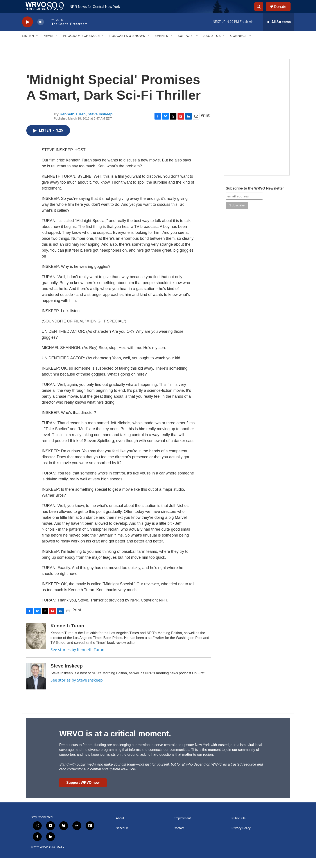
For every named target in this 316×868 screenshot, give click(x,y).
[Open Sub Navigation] (37, 46)
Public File (239, 828)
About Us (212, 46)
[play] (27, 32)
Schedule (122, 838)
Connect (239, 46)
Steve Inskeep (100, 124)
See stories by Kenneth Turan (77, 659)
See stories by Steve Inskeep (77, 690)
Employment (182, 828)
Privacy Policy (241, 838)
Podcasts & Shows (127, 46)
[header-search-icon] (261, 12)
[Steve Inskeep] (36, 686)
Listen (28, 46)
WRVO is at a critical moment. (115, 744)
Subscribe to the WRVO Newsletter (255, 198)
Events (162, 46)
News (48, 46)
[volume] (41, 32)
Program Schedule (81, 46)
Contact (179, 838)
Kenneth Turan (73, 124)
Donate (283, 12)
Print (205, 125)
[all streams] (278, 32)
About (120, 828)
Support (186, 46)
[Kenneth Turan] (36, 646)
